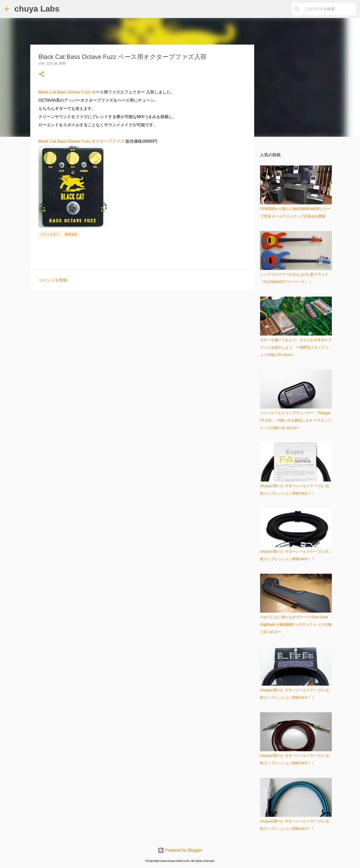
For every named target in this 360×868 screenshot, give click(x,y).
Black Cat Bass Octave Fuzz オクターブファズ (81, 141)
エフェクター (50, 234)
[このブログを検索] (329, 9)
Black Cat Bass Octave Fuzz (64, 92)
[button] (42, 74)
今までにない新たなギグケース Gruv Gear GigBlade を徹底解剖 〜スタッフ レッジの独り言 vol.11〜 (296, 624)
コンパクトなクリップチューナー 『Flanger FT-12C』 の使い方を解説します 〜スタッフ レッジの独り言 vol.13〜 (296, 420)
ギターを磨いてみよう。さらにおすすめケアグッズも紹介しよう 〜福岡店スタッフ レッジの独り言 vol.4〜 (296, 347)
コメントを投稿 (53, 280)
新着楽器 (71, 234)
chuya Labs (37, 9)
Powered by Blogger (180, 850)
